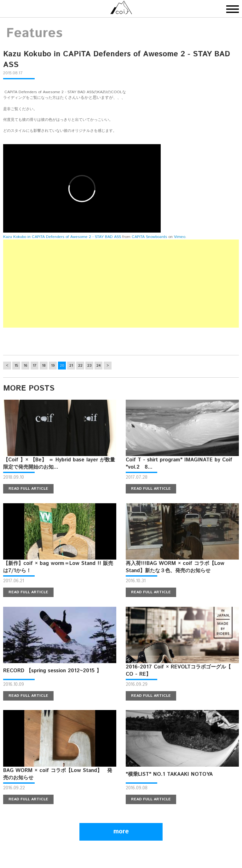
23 (89, 366)
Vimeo (180, 237)
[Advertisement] (121, 284)
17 (35, 366)
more (121, 832)
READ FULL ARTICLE (28, 489)
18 (44, 366)
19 (53, 366)
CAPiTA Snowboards (149, 237)
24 (99, 366)
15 (16, 366)
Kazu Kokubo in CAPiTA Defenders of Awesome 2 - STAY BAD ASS (62, 237)
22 (80, 366)
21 (71, 366)
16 (26, 366)
